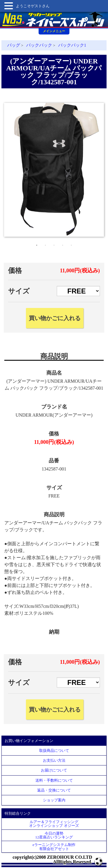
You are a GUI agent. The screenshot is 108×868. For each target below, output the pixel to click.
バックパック (39, 45)
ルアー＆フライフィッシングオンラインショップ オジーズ (54, 824)
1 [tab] (37, 244)
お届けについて (54, 770)
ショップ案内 (54, 800)
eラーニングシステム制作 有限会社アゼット (54, 847)
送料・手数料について (54, 780)
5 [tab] (71, 244)
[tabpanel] (54, 170)
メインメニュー (54, 31)
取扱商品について (54, 751)
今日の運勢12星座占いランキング (54, 835)
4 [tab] (63, 244)
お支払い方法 (54, 760)
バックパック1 (72, 45)
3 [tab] (54, 244)
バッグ (14, 45)
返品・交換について (54, 790)
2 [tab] (46, 244)
